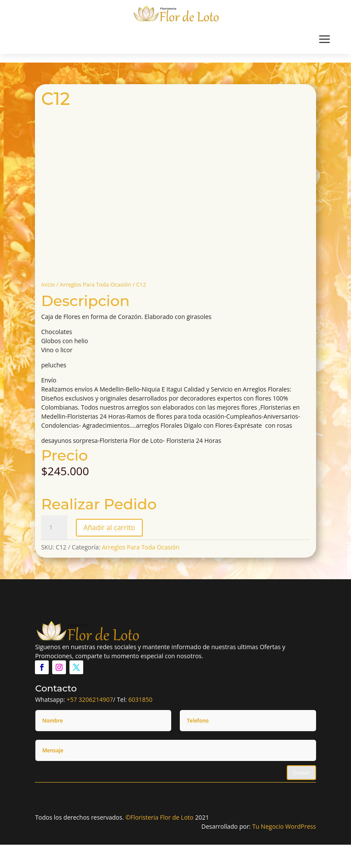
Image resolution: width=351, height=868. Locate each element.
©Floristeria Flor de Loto (160, 817)
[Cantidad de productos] (54, 527)
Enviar (301, 773)
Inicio (48, 284)
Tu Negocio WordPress (284, 826)
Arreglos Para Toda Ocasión (96, 284)
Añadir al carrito (109, 527)
